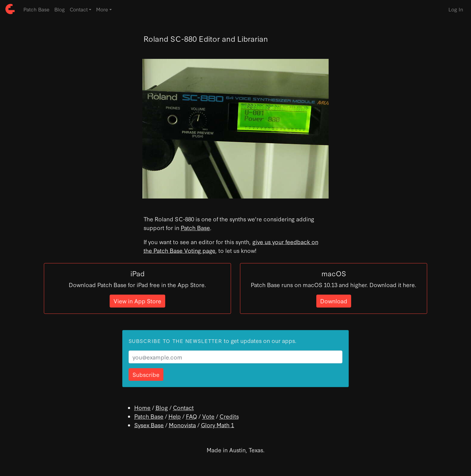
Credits (229, 416)
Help (175, 416)
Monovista (182, 425)
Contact (183, 407)
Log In (456, 9)
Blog (60, 9)
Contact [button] (79, 9)
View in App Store (137, 301)
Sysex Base (149, 425)
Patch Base (36, 9)
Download (334, 301)
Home (142, 407)
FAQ (191, 416)
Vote (208, 416)
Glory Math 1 (217, 425)
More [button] (102, 9)
